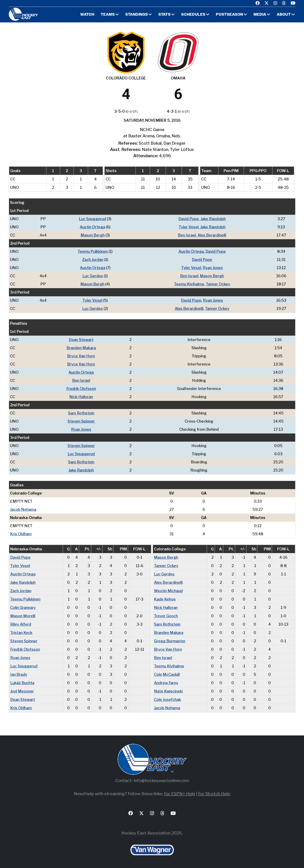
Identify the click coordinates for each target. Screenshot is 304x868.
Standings (137, 15)
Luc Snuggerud (92, 219)
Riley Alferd (21, 624)
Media (260, 15)
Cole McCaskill (167, 674)
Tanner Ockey (218, 284)
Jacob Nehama (23, 509)
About (284, 15)
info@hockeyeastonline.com (161, 781)
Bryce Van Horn (81, 356)
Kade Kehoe (165, 599)
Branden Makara (81, 348)
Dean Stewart (81, 340)
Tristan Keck (21, 633)
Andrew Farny (166, 683)
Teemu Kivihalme (189, 284)
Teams (108, 15)
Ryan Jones (213, 268)
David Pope (189, 219)
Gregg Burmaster (170, 641)
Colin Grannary (23, 608)
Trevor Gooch (166, 616)
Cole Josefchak (167, 700)
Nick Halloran (81, 397)
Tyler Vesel (189, 227)
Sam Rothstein (81, 413)
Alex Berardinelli (212, 235)
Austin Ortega (92, 227)
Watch (87, 15)
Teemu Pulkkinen (93, 251)
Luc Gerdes (93, 276)
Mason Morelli (23, 616)
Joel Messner (22, 691)
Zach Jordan (93, 260)
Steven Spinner (81, 421)
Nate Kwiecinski (168, 691)
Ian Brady (19, 674)
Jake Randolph (213, 219)
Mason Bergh (93, 235)
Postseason (230, 15)
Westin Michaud (168, 591)
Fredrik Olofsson (81, 389)
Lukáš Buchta (22, 683)
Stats (165, 15)
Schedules (193, 15)
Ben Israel (187, 235)
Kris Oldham (21, 534)
